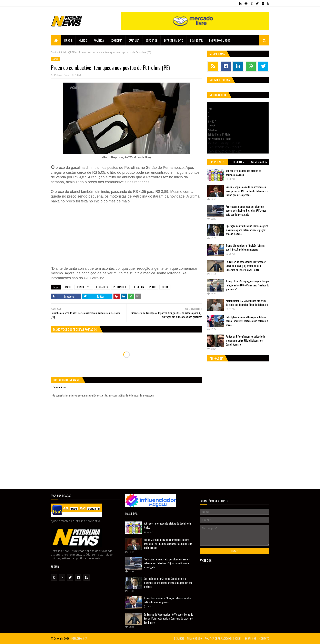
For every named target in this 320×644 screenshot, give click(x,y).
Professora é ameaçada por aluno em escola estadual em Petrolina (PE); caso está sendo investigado (246, 210)
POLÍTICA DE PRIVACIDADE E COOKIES (223, 638)
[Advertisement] (112, 234)
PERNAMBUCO (120, 287)
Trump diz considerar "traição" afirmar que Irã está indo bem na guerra (246, 247)
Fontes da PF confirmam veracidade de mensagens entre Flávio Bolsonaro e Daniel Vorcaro (245, 340)
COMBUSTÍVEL (84, 287)
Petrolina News (62, 75)
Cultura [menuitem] (134, 40)
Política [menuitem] (99, 40)
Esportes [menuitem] (151, 40)
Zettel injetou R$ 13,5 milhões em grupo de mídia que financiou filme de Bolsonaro (247, 303)
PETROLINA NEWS (80, 638)
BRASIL (67, 287)
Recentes (238, 162)
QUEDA (72, 52)
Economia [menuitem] (116, 40)
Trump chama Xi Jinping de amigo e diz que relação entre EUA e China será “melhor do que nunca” (247, 285)
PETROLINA (138, 287)
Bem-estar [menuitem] (196, 40)
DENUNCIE (179, 638)
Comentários (259, 162)
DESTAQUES (102, 287)
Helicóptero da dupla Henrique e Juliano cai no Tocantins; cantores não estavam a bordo (247, 321)
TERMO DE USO (194, 638)
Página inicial (58, 52)
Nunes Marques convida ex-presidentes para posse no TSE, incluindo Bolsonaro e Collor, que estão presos (247, 191)
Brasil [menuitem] (68, 40)
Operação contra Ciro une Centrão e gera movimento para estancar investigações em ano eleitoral (247, 230)
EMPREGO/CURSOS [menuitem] (220, 40)
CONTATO (264, 638)
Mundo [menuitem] (83, 40)
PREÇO (153, 287)
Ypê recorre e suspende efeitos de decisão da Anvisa (243, 173)
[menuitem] (56, 40)
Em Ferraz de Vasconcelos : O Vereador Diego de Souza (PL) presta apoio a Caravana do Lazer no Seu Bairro (246, 266)
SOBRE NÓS (251, 638)
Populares (218, 162)
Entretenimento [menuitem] (174, 40)
